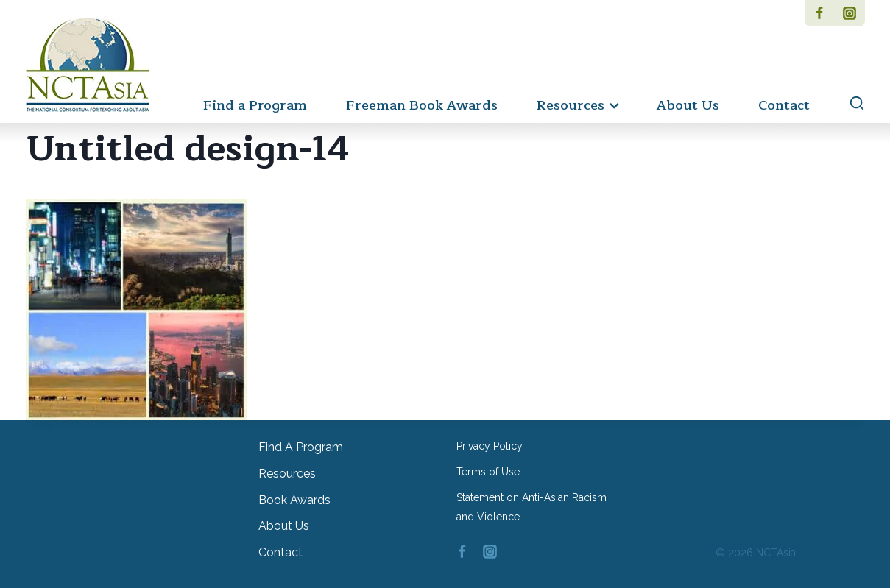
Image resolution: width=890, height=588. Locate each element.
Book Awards (294, 500)
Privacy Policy (490, 446)
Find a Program (255, 105)
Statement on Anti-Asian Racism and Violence (531, 507)
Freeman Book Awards (422, 105)
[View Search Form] (850, 104)
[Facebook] (820, 13)
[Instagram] (850, 13)
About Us (688, 105)
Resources (287, 474)
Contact (784, 105)
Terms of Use (488, 472)
